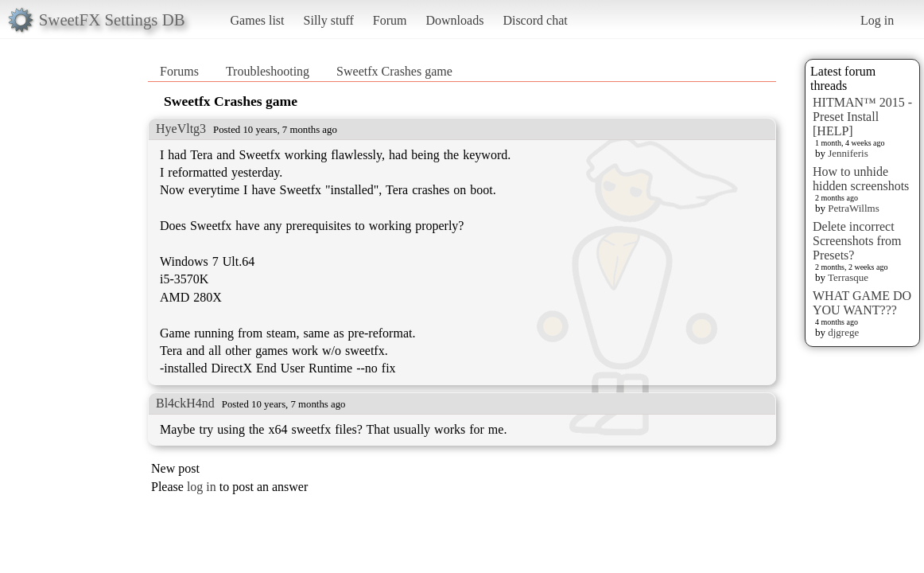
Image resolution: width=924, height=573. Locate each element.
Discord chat (535, 20)
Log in (877, 20)
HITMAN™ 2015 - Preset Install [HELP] (862, 117)
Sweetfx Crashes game (394, 71)
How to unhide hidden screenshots (861, 179)
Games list (258, 20)
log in (202, 487)
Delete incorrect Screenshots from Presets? (857, 241)
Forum (390, 20)
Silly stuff (329, 20)
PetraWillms (853, 208)
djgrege (843, 332)
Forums (179, 71)
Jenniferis (848, 153)
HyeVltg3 (181, 129)
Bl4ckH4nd (185, 403)
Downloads (454, 20)
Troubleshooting (268, 71)
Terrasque (848, 277)
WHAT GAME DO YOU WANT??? (862, 303)
